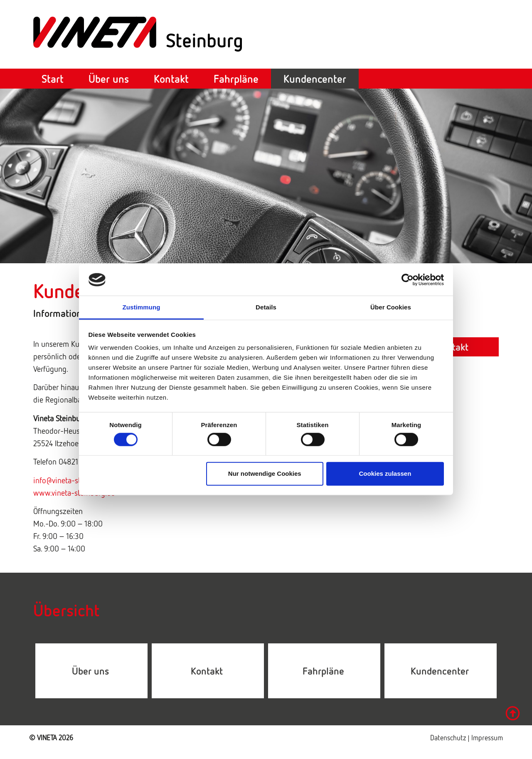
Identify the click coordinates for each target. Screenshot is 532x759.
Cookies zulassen (385, 473)
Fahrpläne (236, 79)
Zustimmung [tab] (142, 307)
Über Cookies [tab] (391, 307)
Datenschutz (449, 738)
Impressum (487, 738)
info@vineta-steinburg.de (74, 480)
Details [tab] (266, 307)
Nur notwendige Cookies (265, 473)
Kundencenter (315, 79)
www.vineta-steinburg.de (74, 492)
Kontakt (171, 79)
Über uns (109, 79)
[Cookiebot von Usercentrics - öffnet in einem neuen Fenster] (408, 280)
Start (53, 79)
